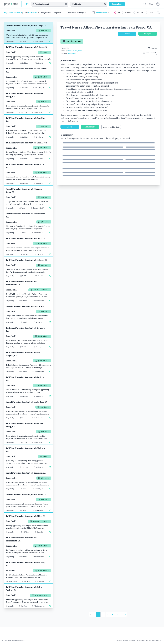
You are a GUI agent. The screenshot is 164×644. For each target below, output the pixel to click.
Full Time (128, 13)
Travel (151, 13)
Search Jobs (117, 4)
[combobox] (49, 4)
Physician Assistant (13, 13)
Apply (127, 34)
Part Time (140, 13)
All (119, 13)
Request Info (90, 127)
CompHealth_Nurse (75, 51)
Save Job (148, 34)
